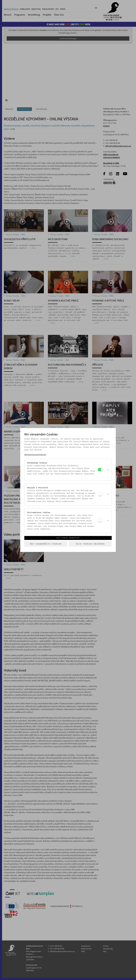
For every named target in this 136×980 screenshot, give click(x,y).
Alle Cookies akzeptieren (68, 538)
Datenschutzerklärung (35, 455)
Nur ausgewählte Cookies (46, 544)
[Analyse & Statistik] (101, 494)
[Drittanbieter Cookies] (101, 521)
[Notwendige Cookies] (101, 470)
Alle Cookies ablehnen (90, 544)
